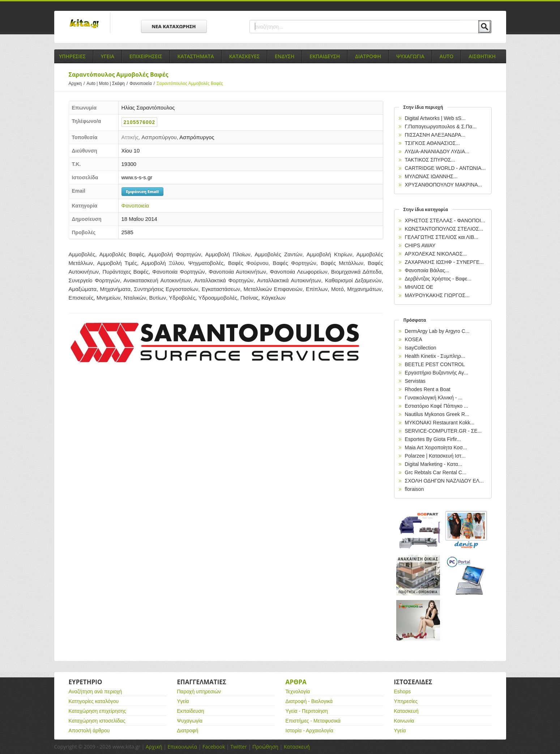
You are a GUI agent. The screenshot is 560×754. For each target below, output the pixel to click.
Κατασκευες (244, 56)
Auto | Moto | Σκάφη (108, 83)
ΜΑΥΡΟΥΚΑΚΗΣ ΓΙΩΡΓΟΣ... (437, 295)
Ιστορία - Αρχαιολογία (309, 731)
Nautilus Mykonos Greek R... (437, 414)
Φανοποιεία (143, 83)
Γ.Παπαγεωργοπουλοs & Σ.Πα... (441, 127)
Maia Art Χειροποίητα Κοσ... (436, 447)
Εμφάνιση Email (142, 191)
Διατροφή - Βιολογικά (309, 701)
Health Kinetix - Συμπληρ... (435, 356)
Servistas (415, 381)
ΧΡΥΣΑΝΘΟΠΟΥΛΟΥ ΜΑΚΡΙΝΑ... (444, 185)
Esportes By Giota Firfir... (433, 439)
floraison (414, 489)
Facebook (214, 747)
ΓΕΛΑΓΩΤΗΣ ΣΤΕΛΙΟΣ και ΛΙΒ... (442, 237)
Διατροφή (188, 731)
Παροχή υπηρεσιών (199, 691)
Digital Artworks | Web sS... (435, 118)
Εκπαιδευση (325, 56)
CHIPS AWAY (420, 245)
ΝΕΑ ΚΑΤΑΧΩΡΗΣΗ (174, 26)
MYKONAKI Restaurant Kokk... (440, 423)
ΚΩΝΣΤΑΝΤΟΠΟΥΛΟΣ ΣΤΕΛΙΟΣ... (444, 229)
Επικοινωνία (182, 747)
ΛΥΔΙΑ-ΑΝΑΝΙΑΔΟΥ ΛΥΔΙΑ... (437, 151)
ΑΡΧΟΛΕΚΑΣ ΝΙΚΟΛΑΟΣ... (436, 254)
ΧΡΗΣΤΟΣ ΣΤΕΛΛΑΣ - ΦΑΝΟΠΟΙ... (445, 220)
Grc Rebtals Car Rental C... (436, 472)
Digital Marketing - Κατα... (434, 464)
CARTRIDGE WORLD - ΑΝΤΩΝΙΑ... (445, 168)
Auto (447, 56)
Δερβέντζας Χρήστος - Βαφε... (438, 279)
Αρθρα (296, 682)
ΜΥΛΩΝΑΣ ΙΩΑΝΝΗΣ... (431, 176)
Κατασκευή (406, 711)
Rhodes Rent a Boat (428, 389)
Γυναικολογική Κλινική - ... (434, 398)
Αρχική (154, 747)
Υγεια (108, 56)
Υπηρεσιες (72, 56)
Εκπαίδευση (191, 711)
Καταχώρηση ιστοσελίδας (97, 721)
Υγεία (183, 701)
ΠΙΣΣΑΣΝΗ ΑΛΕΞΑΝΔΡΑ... (435, 135)
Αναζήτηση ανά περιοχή (95, 691)
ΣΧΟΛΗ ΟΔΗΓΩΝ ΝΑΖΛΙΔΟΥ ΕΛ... (444, 481)
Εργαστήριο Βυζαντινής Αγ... (437, 373)
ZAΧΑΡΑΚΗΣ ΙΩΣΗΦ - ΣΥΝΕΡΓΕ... (444, 262)
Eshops (403, 691)
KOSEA (414, 339)
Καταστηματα (196, 56)
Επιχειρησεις (146, 56)
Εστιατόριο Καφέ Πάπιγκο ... (437, 406)
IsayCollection (421, 348)
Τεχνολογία (298, 691)
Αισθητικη (482, 56)
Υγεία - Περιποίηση (307, 711)
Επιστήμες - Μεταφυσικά (313, 721)
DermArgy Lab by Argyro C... (437, 331)
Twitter (239, 747)
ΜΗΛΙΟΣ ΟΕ (419, 287)
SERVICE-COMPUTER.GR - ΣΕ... (443, 431)
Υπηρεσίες (406, 701)
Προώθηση (265, 747)
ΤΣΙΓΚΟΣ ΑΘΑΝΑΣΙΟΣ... (433, 143)
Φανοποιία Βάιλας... (427, 270)
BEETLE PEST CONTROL (435, 364)
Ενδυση (285, 56)
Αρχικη (78, 83)
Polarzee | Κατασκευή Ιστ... (435, 456)
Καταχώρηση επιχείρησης (97, 711)
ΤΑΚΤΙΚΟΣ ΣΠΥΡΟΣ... (430, 160)
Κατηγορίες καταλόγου (94, 701)
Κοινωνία (404, 721)
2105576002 (140, 122)
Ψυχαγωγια (410, 56)
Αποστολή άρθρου (89, 731)
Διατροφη (368, 56)
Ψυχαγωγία (190, 721)
